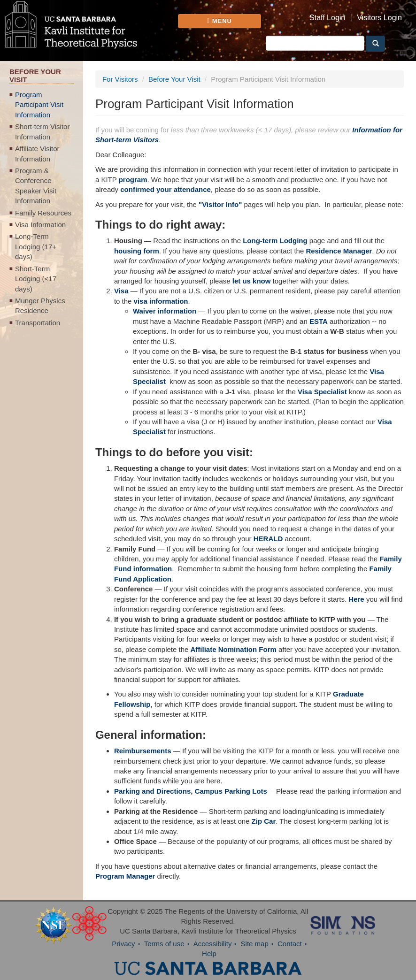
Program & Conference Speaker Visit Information (36, 186)
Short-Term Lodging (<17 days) (36, 279)
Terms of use (164, 944)
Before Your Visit (174, 79)
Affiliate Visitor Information (37, 153)
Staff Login (327, 18)
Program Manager (125, 876)
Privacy (123, 944)
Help (209, 953)
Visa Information (40, 225)
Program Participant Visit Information (39, 105)
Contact (290, 944)
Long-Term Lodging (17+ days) (36, 246)
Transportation (38, 323)
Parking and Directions (152, 791)
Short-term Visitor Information (42, 131)
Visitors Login (379, 18)
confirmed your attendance (166, 189)
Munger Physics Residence (40, 306)
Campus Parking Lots (231, 791)
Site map (255, 944)
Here (356, 599)
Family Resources (43, 213)
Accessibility (213, 944)
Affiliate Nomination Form (234, 649)
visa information (161, 301)
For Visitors (120, 79)
